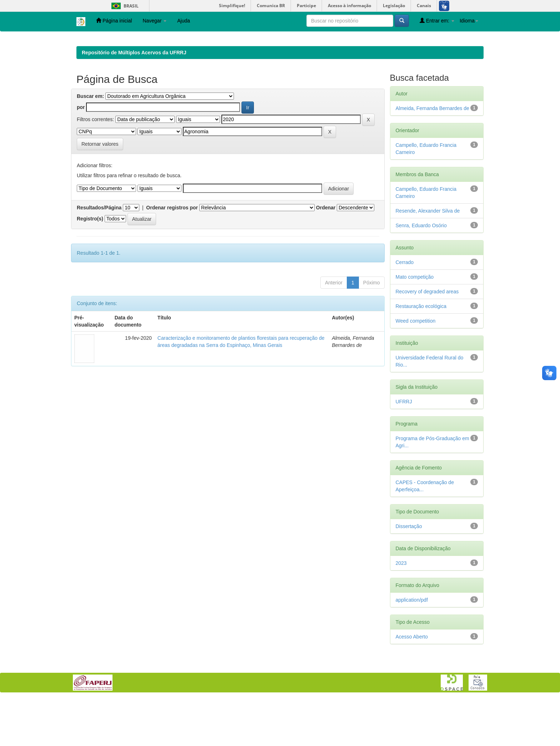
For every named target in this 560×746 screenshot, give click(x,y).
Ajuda (184, 21)
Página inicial (114, 21)
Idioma (469, 21)
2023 (401, 610)
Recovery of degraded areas (427, 338)
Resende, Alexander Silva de (428, 257)
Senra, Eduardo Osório (421, 272)
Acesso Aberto (412, 683)
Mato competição (415, 323)
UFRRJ (404, 448)
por (81, 154)
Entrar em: (437, 21)
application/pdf (412, 646)
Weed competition (416, 367)
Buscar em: (90, 143)
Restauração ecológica (421, 353)
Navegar (154, 21)
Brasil (124, 6)
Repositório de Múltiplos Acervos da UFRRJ (134, 99)
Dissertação (409, 573)
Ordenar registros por (172, 254)
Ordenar (326, 254)
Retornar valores (100, 190)
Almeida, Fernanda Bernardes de (432, 155)
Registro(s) (90, 265)
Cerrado (405, 309)
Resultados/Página (99, 254)
